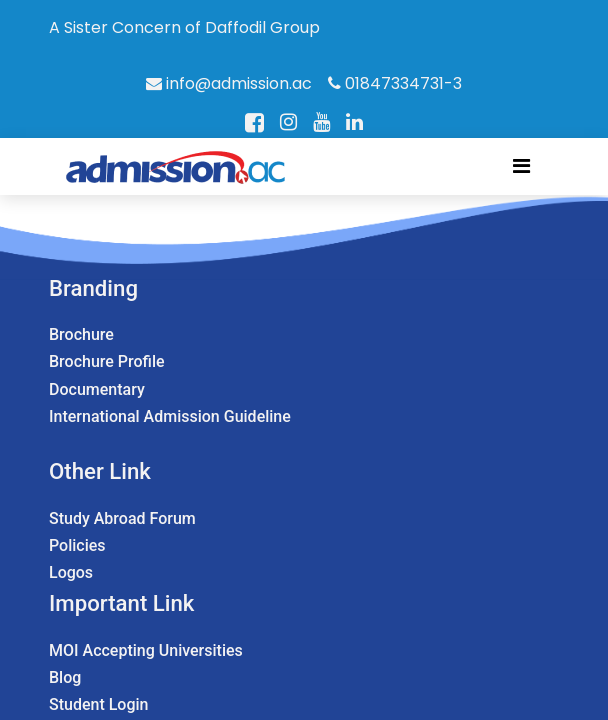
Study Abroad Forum (122, 518)
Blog (65, 677)
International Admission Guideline (170, 416)
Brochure (81, 334)
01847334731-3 (395, 83)
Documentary (97, 389)
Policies (77, 545)
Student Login (98, 704)
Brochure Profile (107, 361)
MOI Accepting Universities (146, 650)
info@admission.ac (229, 83)
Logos (71, 572)
